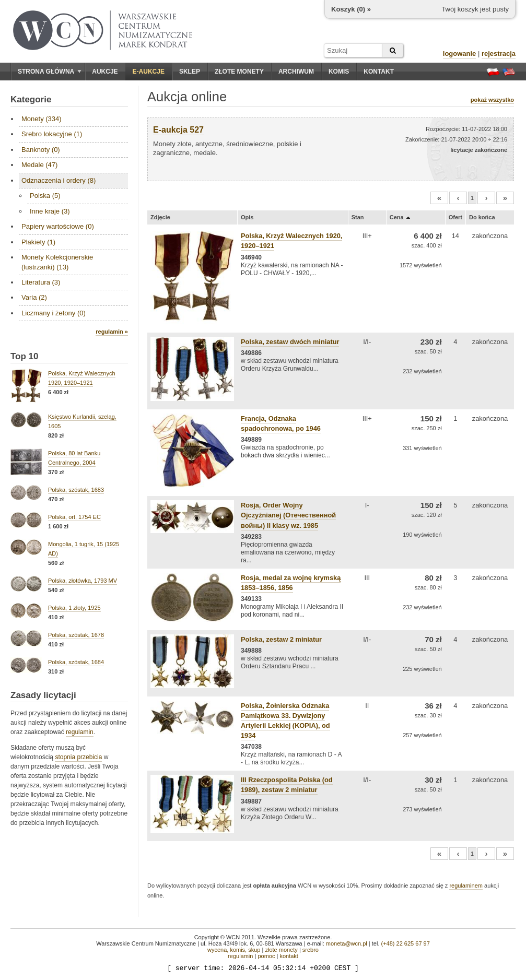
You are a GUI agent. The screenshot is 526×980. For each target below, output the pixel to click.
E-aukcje (149, 72)
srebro (311, 950)
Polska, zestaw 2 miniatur (281, 639)
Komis (339, 72)
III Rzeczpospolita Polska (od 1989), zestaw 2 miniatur (287, 785)
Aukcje (105, 72)
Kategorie (31, 99)
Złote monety (239, 72)
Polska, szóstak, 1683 (76, 490)
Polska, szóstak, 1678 (76, 635)
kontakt (289, 956)
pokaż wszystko (492, 100)
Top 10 (25, 356)
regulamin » (112, 332)
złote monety (281, 950)
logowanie (460, 54)
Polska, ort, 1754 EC (74, 517)
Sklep (190, 72)
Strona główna (50, 72)
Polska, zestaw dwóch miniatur (290, 342)
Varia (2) (34, 297)
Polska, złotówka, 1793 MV (83, 581)
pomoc (266, 956)
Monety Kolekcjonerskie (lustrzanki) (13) (57, 262)
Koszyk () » (351, 9)
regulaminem (466, 885)
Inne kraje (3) (50, 211)
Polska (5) (45, 196)
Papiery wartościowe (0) (58, 226)
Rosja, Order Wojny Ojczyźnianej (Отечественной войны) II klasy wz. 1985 (288, 515)
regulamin (80, 732)
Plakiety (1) (38, 242)
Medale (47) (39, 165)
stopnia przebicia (78, 757)
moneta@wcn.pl (347, 943)
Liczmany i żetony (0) (54, 313)
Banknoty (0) (41, 150)
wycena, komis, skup (234, 950)
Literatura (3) (41, 282)
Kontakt (379, 72)
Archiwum (296, 72)
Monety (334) (42, 119)
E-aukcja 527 (178, 130)
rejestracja (499, 54)
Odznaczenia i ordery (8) (59, 180)
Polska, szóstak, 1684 (76, 662)
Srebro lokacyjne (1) (52, 134)
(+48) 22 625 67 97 (406, 943)
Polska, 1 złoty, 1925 (74, 608)
